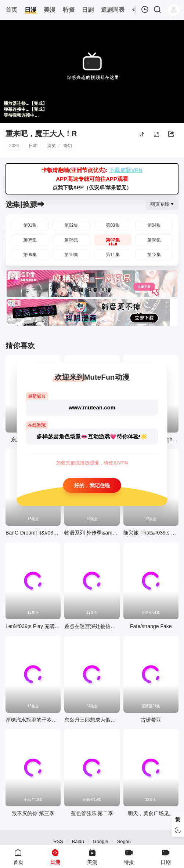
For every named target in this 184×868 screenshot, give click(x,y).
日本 (33, 146)
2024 (14, 146)
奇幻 (68, 146)
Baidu (78, 841)
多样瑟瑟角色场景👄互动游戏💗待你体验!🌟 (92, 436)
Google (101, 841)
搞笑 (51, 146)
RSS (58, 841)
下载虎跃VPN (126, 170)
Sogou (124, 841)
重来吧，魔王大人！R (41, 134)
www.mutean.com (92, 407)
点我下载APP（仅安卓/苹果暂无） (92, 187)
